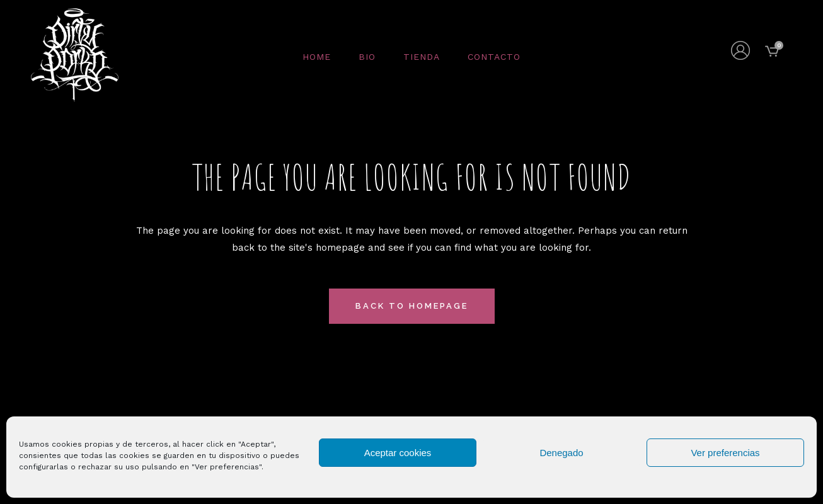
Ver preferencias (725, 453)
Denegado (561, 453)
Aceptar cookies (398, 453)
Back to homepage (412, 306)
